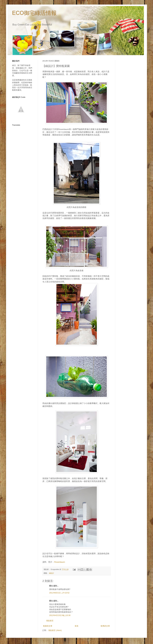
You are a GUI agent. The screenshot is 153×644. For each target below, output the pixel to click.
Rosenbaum (60, 562)
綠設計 (52, 573)
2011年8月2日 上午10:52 (59, 593)
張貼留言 (50, 621)
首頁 (76, 626)
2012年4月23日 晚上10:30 (60, 615)
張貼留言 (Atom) (55, 630)
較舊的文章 (105, 626)
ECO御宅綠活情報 (34, 13)
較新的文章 (48, 626)
